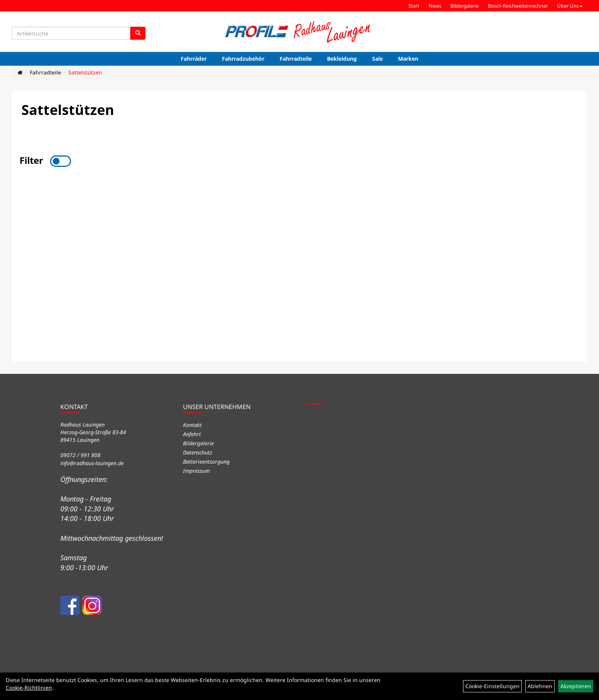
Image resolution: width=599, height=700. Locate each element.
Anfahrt (192, 434)
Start (414, 6)
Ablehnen (540, 686)
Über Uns (570, 6)
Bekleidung (342, 59)
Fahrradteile (296, 59)
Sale (377, 59)
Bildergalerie (465, 6)
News (435, 6)
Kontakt (192, 425)
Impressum (196, 471)
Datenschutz (198, 452)
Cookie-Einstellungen (492, 686)
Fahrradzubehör (243, 59)
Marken (408, 59)
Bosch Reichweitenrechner (518, 6)
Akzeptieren (576, 686)
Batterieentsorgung (206, 462)
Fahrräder (194, 59)
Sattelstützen (85, 72)
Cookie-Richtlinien (29, 688)
